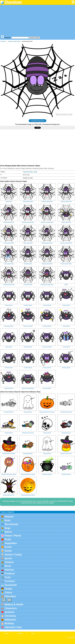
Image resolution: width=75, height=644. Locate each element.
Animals (9, 517)
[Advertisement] (37, 20)
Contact (33, 633)
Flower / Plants (13, 536)
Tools (8, 577)
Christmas (10, 616)
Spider (19, 41)
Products (10, 574)
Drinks (8, 551)
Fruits (8, 539)
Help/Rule (20, 633)
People (8, 589)
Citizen (8, 592)
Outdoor (9, 562)
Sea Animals (12, 524)
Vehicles (9, 570)
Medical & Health (14, 604)
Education (10, 596)
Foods (8, 547)
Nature (8, 532)
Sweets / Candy (13, 555)
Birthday (9, 623)
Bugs (8, 528)
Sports (8, 558)
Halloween (10, 620)
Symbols (9, 612)
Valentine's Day (13, 627)
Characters (11, 608)
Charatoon (3, 41)
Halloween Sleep (12, 41)
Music (8, 566)
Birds (8, 520)
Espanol (7, 633)
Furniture (10, 581)
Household (11, 585)
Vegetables (11, 543)
